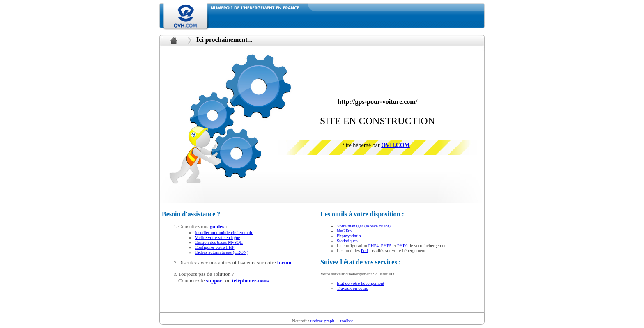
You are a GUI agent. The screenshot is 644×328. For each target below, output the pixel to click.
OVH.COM (396, 145)
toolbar (347, 321)
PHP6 (402, 245)
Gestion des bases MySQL (219, 242)
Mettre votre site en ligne (217, 237)
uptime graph (322, 321)
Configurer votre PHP (215, 247)
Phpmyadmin (349, 236)
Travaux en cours (352, 288)
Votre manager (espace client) (364, 226)
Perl (365, 250)
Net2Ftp (344, 231)
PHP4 (373, 245)
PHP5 (386, 245)
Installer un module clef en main (224, 232)
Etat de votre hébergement (361, 283)
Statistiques (347, 241)
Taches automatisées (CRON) (222, 252)
